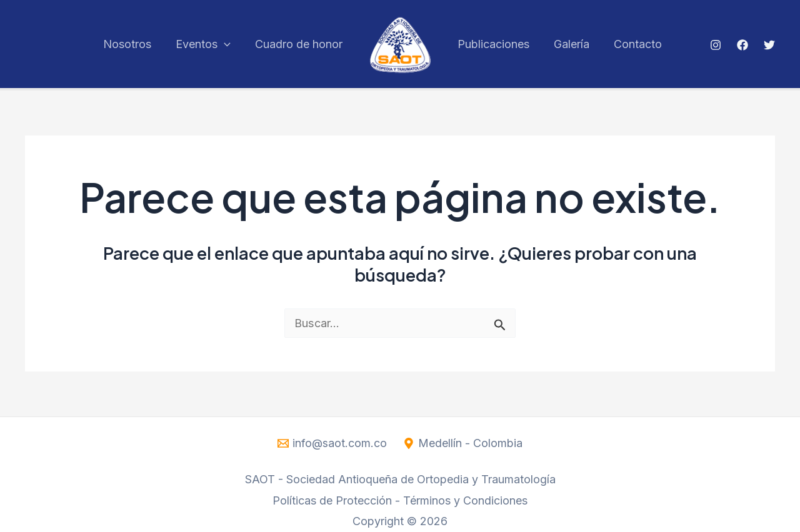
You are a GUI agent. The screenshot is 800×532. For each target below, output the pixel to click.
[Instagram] (716, 45)
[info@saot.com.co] (332, 443)
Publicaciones (493, 44)
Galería (569, 44)
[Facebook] (742, 45)
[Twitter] (769, 45)
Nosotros (132, 44)
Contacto (633, 44)
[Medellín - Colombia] (463, 443)
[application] (227, 44)
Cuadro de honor (300, 44)
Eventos (206, 44)
